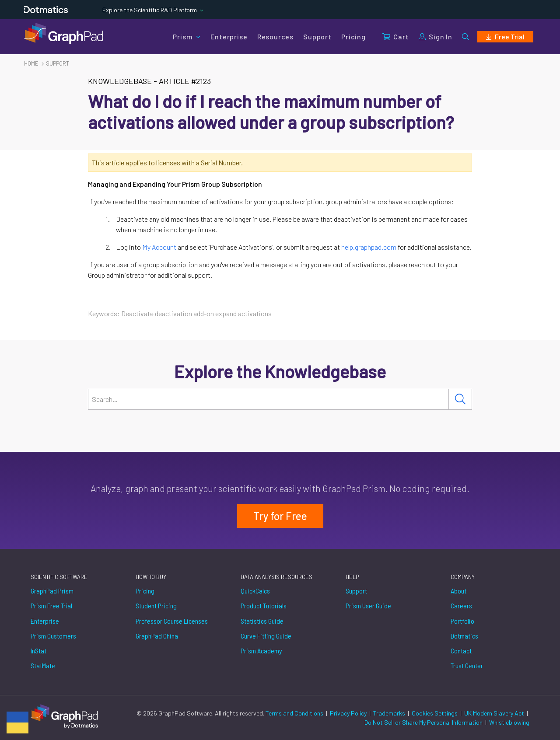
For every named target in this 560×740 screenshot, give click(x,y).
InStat (38, 651)
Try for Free (280, 516)
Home (31, 63)
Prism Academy (261, 651)
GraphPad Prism (52, 591)
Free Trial (505, 37)
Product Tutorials (264, 606)
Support (317, 37)
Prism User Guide (368, 606)
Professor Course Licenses (172, 621)
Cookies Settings (435, 713)
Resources (275, 37)
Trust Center (467, 665)
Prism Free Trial (51, 606)
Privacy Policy (349, 713)
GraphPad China (157, 636)
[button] (465, 37)
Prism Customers (53, 636)
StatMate (43, 665)
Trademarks (390, 713)
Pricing (353, 37)
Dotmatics (464, 636)
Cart (395, 37)
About (458, 591)
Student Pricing (156, 606)
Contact (461, 651)
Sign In (436, 37)
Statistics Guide (262, 621)
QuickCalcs (255, 591)
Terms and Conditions (295, 713)
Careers (461, 606)
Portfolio (462, 621)
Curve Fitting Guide (266, 636)
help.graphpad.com (369, 247)
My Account (159, 247)
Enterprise (229, 37)
